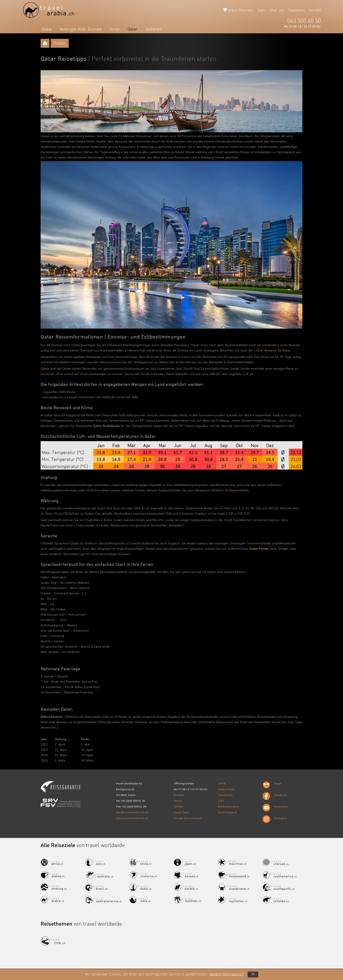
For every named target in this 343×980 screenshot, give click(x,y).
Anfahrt (178, 806)
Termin (178, 801)
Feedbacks (297, 10)
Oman (115, 29)
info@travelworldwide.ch (132, 812)
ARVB (222, 783)
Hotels (60, 43)
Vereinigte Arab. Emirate (81, 29)
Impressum (225, 795)
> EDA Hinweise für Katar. (272, 350)
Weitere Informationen (226, 974)
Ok (253, 974)
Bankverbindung (229, 806)
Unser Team (182, 812)
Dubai (47, 29)
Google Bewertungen (188, 818)
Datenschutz (226, 789)
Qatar (132, 29)
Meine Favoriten (241, 10)
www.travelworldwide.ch (132, 818)
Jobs (221, 801)
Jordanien (153, 29)
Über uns (277, 10)
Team (261, 10)
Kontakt (315, 10)
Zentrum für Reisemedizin (230, 490)
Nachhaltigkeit (227, 812)
